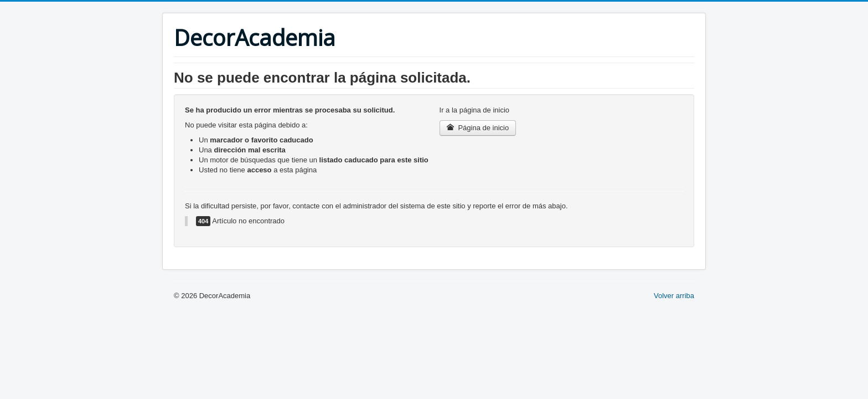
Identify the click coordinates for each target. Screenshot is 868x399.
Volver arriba (674, 296)
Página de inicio (478, 128)
